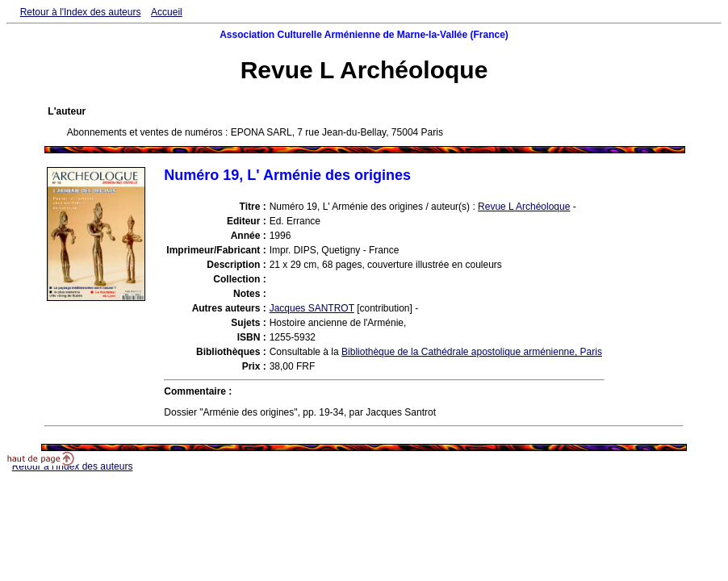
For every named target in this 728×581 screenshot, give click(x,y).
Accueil (167, 12)
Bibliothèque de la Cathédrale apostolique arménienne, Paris (472, 352)
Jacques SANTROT (312, 308)
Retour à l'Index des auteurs (81, 12)
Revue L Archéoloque (524, 207)
